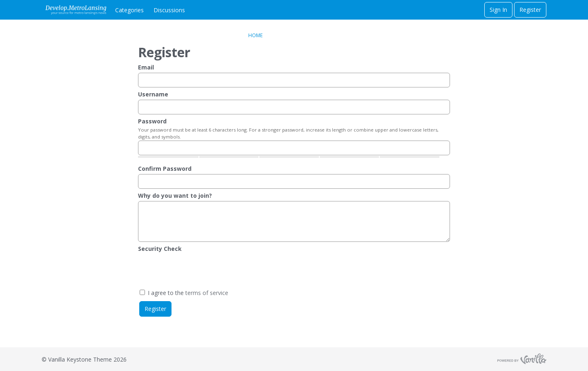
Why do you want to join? (175, 196)
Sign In (498, 10)
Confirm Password (165, 169)
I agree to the (184, 293)
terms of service (207, 293)
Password (152, 121)
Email (146, 67)
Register (530, 10)
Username (153, 94)
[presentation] (200, 270)
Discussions (169, 10)
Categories (129, 10)
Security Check (160, 249)
